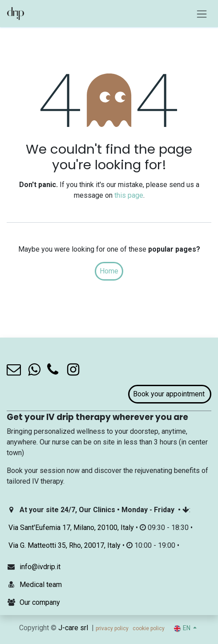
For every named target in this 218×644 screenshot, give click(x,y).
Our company (40, 602)
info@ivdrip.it (40, 567)
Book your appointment (170, 394)
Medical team (41, 585)
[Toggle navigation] (202, 14)
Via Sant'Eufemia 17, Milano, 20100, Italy (71, 528)
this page (129, 195)
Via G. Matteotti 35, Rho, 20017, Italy (65, 545)
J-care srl (73, 628)
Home (109, 271)
